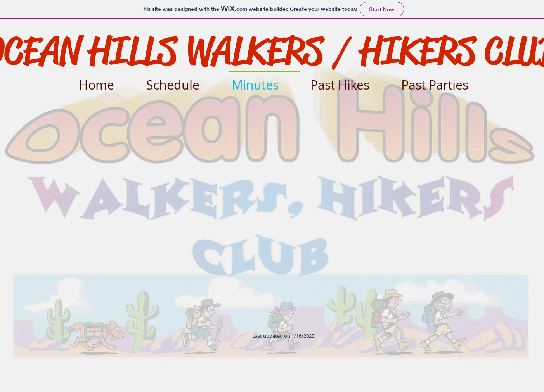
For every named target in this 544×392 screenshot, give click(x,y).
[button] (349, 81)
